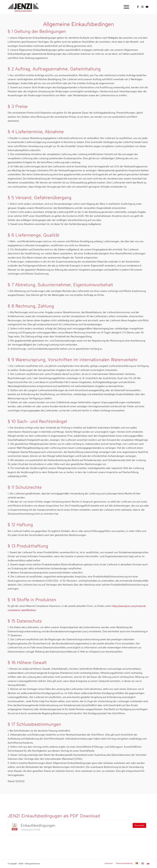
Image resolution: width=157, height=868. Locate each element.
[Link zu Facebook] (138, 7)
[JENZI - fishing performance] (23, 7)
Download (139, 825)
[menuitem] (125, 7)
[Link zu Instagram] (142, 7)
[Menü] (125, 7)
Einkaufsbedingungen (38, 825)
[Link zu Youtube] (147, 7)
